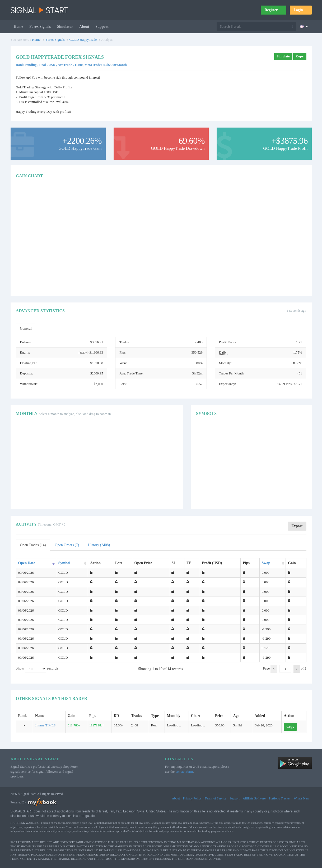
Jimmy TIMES (45, 725)
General (26, 329)
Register (274, 10)
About (84, 27)
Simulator (65, 27)
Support (102, 27)
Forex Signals (40, 27)
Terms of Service (216, 798)
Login (301, 10)
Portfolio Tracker (280, 798)
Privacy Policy (192, 798)
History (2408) (99, 545)
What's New (301, 798)
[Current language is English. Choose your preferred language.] (304, 26)
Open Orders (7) (67, 545)
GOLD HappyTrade (83, 40)
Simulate (283, 56)
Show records (37, 669)
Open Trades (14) (33, 545)
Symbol (64, 563)
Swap (266, 563)
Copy (300, 56)
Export (297, 526)
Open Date (27, 563)
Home (18, 27)
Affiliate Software (254, 798)
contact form (184, 772)
